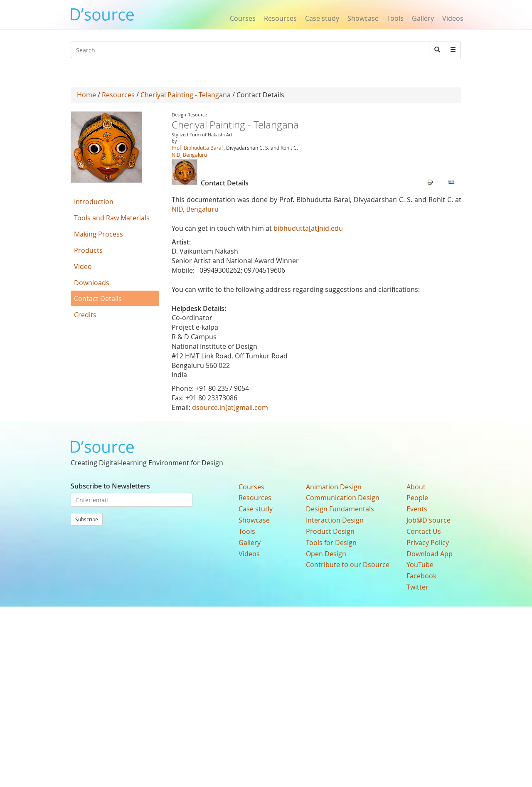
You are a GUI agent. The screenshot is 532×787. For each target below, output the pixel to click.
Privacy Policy (428, 543)
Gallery (423, 18)
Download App (430, 554)
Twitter (417, 587)
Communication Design (343, 498)
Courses (243, 18)
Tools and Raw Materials (112, 218)
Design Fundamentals (340, 509)
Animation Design (334, 487)
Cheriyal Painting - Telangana (186, 95)
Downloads (92, 283)
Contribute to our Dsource (348, 565)
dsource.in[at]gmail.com (230, 407)
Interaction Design (335, 520)
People (417, 498)
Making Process (99, 234)
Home (86, 95)
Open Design (326, 554)
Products (88, 250)
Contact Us (424, 531)
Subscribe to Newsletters (110, 486)
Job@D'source (429, 520)
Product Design (330, 531)
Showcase (363, 18)
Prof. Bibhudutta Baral (197, 148)
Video (83, 266)
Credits (85, 315)
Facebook (421, 576)
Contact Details (98, 299)
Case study (322, 18)
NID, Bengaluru (189, 155)
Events (417, 509)
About (416, 487)
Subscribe (87, 519)
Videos (453, 18)
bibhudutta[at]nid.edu (308, 228)
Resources (280, 18)
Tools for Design (331, 543)
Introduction (94, 202)
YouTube (420, 565)
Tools (395, 18)
